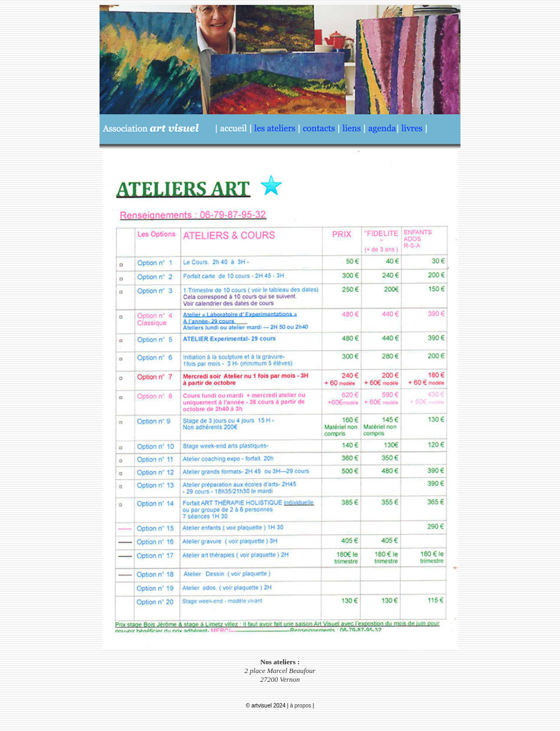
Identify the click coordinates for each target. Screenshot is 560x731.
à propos (301, 706)
